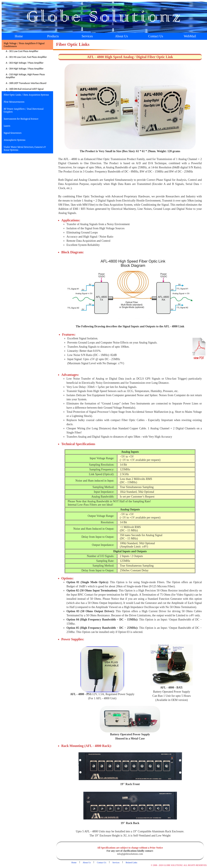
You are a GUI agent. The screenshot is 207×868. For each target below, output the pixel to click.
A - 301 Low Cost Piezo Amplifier (22, 51)
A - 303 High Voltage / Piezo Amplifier (25, 63)
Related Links (132, 863)
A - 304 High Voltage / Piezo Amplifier (25, 69)
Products (53, 36)
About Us (122, 36)
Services (87, 36)
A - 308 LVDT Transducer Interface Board (26, 83)
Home (19, 36)
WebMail (190, 36)
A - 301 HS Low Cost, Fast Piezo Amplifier (26, 57)
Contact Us (156, 36)
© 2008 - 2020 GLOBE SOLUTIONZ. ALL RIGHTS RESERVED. (179, 865)
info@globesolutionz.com (130, 854)
